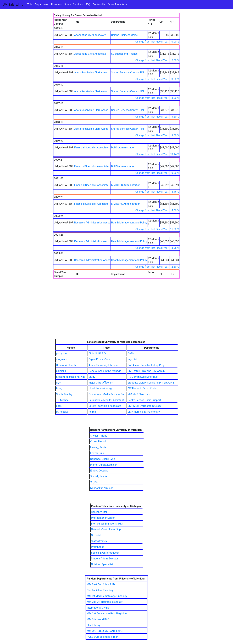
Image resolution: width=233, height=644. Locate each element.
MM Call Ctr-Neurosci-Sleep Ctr (105, 602)
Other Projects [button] (116, 4)
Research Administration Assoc (92, 223)
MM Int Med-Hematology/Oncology (107, 596)
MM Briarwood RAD (98, 619)
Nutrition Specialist (102, 564)
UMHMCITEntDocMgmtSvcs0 (144, 406)
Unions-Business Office (124, 35)
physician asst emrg (100, 388)
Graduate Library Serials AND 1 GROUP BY (152, 383)
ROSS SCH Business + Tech (103, 637)
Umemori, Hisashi (66, 365)
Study (92, 377)
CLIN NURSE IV (97, 354)
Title (30, 4)
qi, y (58, 383)
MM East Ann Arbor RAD (101, 584)
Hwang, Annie (98, 447)
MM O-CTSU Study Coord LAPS (105, 631)
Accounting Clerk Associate (90, 35)
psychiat (132, 359)
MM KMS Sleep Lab (139, 394)
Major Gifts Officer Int (101, 383)
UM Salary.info (13, 5)
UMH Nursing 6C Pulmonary (144, 412)
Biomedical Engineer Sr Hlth (107, 524)
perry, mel (62, 354)
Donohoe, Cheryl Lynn (103, 459)
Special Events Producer (105, 553)
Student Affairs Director (105, 559)
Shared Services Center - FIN (128, 73)
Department (42, 4)
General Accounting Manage (105, 371)
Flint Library (93, 625)
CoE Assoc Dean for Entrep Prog (146, 365)
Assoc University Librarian (103, 365)
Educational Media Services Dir (106, 394)
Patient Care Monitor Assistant (106, 400)
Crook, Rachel (98, 441)
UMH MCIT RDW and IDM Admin (146, 371)
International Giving (98, 608)
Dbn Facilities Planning (100, 590)
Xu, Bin (94, 482)
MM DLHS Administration (126, 185)
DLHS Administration (123, 148)
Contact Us (99, 4)
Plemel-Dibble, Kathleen (104, 465)
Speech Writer (99, 512)
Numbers (56, 4)
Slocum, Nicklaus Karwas (71, 377)
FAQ (88, 4)
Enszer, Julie (97, 453)
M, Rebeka (62, 412)
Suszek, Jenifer (99, 476)
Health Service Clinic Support (144, 400)
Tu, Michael (63, 400)
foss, (59, 388)
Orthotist (96, 535)
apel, (59, 406)
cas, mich (62, 359)
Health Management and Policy (129, 223)
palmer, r (61, 371)
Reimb (92, 412)
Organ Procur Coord (100, 359)
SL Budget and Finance (124, 54)
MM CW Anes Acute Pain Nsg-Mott (107, 614)
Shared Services (74, 4)
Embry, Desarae (99, 471)
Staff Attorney (99, 541)
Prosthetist (97, 547)
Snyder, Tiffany (99, 436)
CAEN (131, 354)
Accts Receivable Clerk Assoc (91, 73)
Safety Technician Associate (105, 406)
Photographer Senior (103, 518)
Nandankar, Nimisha (102, 488)
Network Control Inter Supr (106, 529)
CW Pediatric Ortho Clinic (142, 388)
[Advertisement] (117, 314)
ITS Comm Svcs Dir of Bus (143, 377)
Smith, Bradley (64, 394)
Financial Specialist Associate (91, 148)
